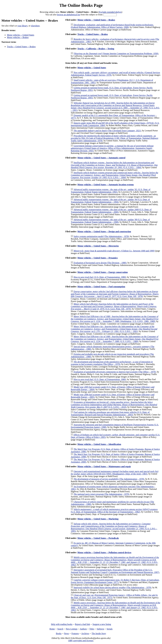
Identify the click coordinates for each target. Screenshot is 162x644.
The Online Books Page (81, 5)
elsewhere (35, 26)
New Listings (72, 629)
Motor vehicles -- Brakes (18, 37)
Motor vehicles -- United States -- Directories (98, 246)
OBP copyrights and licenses (81, 641)
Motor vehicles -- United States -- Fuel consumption (101, 287)
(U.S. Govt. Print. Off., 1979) (114, 306)
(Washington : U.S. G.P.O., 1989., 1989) (115, 319)
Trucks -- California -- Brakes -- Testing (96, 49)
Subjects (100, 629)
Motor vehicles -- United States (21, 35)
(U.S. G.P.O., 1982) (115, 561)
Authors (83, 629)
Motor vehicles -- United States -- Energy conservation (103, 272)
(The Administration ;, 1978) (101, 236)
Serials (110, 629)
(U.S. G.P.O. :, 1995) (114, 527)
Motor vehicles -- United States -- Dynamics (98, 258)
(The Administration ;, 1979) (101, 494)
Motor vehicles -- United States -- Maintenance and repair (104, 466)
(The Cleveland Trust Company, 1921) (107, 131)
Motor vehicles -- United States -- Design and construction (104, 232)
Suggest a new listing (102, 624)
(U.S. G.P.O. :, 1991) (115, 107)
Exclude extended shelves (110, 12)
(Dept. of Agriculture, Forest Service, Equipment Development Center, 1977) (115, 581)
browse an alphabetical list (69, 15)
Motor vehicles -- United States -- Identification (99, 444)
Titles (92, 629)
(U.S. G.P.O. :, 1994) (114, 165)
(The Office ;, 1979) (112, 363)
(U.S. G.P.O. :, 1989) (115, 339)
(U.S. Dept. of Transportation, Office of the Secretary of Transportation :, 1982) (114, 511)
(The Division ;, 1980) (100, 263)
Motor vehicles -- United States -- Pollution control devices (104, 552)
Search (60, 629)
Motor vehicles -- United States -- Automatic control (101, 158)
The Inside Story (99, 633)
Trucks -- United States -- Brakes (21, 47)
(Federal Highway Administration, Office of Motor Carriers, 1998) (112, 26)
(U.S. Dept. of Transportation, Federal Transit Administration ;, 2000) (111, 211)
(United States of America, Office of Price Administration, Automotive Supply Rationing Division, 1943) (112, 148)
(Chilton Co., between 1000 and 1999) (114, 251)
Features (75, 633)
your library (22, 26)
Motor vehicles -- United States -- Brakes (96, 20)
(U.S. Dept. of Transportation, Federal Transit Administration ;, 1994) (110, 201)
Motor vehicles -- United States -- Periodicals (98, 538)
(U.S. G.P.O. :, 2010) (114, 405)
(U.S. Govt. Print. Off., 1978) (115, 294)
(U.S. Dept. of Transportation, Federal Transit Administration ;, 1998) (110, 221)
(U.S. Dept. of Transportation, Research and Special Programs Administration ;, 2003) (110, 413)
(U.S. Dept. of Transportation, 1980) (100, 277)
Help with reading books (62, 624)
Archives (85, 633)
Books (59, 633)
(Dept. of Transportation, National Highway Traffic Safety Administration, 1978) (115, 138)
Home (52, 629)
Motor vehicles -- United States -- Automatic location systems (106, 185)
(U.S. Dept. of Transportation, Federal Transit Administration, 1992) (111, 191)
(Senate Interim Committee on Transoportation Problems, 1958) (116, 54)
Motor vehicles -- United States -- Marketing (98, 519)
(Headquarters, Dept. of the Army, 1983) (115, 473)
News (66, 633)
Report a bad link (82, 624)
